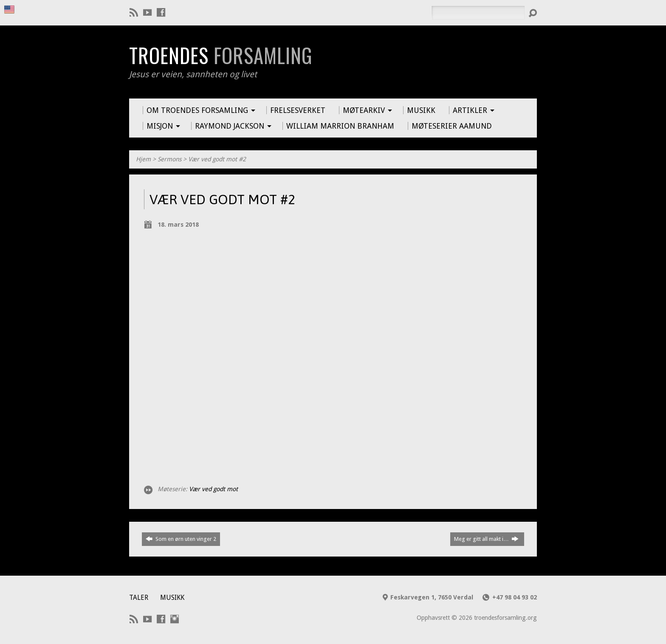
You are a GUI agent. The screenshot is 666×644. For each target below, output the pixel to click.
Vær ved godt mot (213, 489)
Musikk (172, 598)
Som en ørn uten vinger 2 (181, 539)
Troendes (221, 55)
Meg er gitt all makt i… (486, 539)
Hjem (143, 159)
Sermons (169, 159)
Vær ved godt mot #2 (217, 159)
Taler (139, 598)
